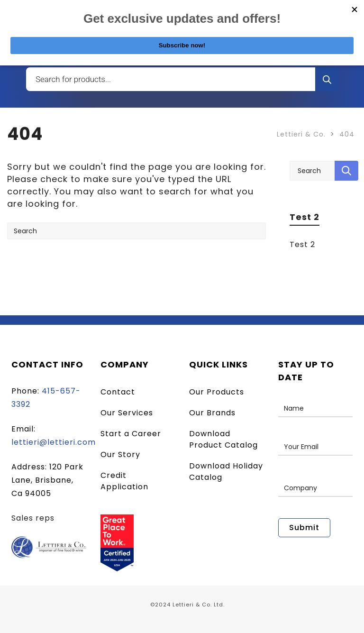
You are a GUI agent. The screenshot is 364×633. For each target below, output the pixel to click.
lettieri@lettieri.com (54, 442)
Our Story (120, 454)
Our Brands (212, 413)
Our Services (127, 413)
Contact (118, 392)
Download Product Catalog (223, 439)
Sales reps (33, 518)
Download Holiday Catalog (226, 472)
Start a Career (131, 434)
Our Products (217, 392)
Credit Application (124, 481)
